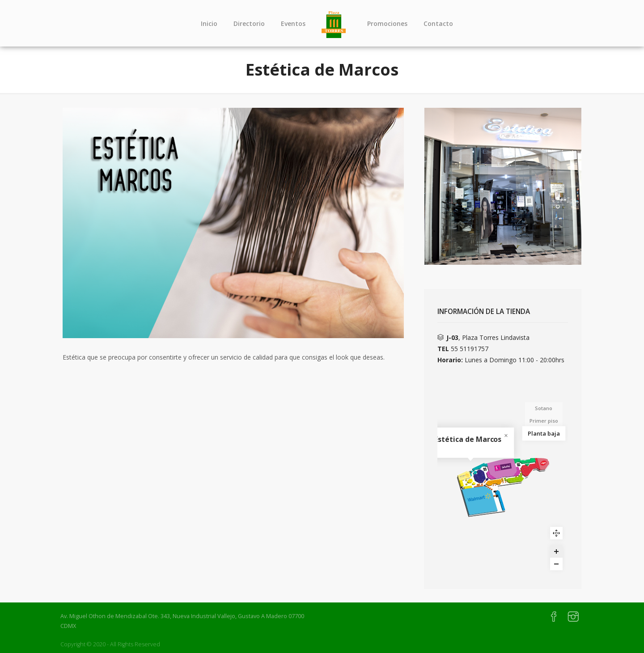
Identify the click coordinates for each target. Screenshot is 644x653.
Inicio (209, 23)
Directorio (249, 23)
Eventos (293, 23)
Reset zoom (556, 533)
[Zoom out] (556, 564)
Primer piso (544, 421)
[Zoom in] (556, 551)
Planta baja (544, 433)
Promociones (387, 23)
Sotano (544, 408)
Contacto (438, 23)
